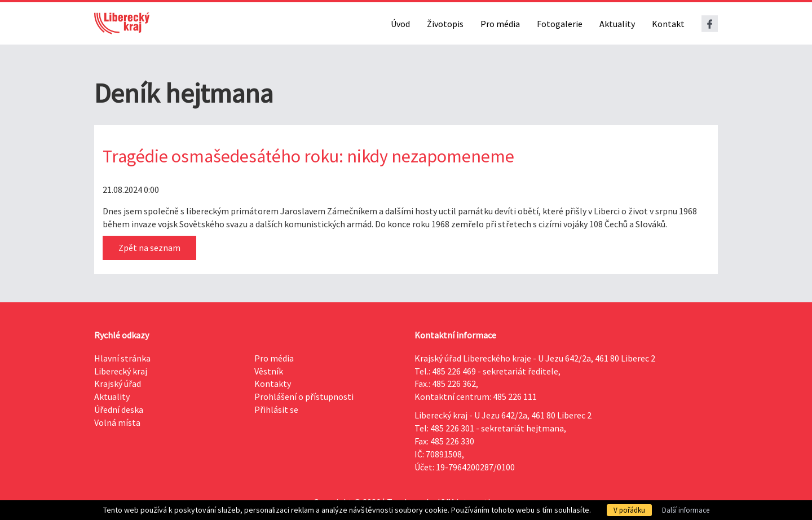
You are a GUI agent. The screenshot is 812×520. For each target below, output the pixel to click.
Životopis (445, 24)
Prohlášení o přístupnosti (304, 396)
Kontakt (668, 24)
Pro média (500, 24)
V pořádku (629, 510)
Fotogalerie (560, 24)
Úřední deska (119, 409)
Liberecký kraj (121, 371)
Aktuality (617, 24)
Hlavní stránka (122, 358)
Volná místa (117, 422)
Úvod (400, 24)
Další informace (686, 510)
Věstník (269, 371)
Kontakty (273, 384)
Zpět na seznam (149, 248)
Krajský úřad (118, 384)
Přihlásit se (276, 409)
